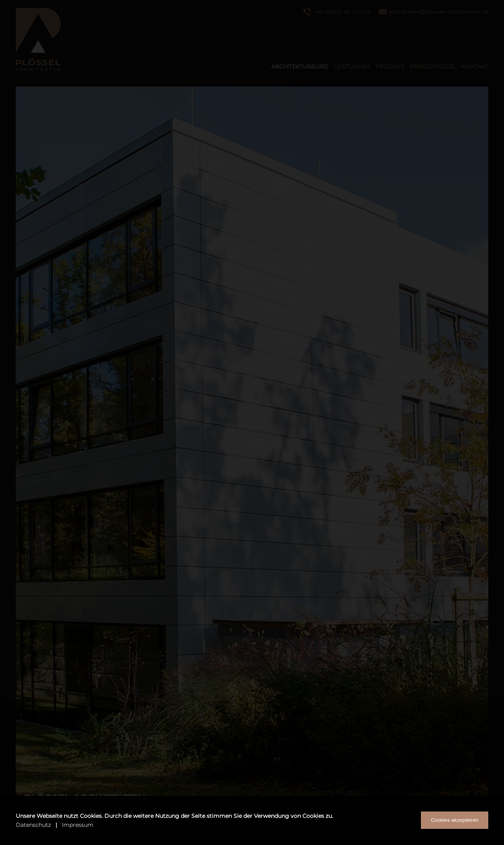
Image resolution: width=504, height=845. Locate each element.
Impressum (78, 825)
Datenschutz (33, 825)
